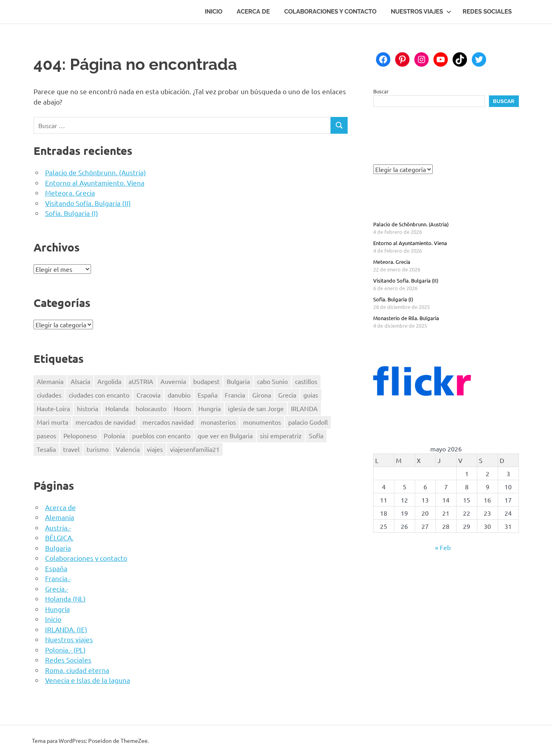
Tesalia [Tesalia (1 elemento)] (46, 449)
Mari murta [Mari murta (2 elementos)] (52, 422)
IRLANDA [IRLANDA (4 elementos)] (304, 408)
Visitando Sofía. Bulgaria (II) (88, 203)
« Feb (443, 547)
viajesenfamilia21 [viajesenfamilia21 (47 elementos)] (195, 449)
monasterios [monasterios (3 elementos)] (218, 422)
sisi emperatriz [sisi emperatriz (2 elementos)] (281, 435)
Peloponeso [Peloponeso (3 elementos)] (80, 435)
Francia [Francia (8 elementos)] (235, 395)
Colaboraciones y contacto (330, 12)
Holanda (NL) (65, 599)
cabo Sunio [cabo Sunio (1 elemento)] (272, 381)
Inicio (214, 12)
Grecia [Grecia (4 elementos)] (287, 395)
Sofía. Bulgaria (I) (72, 213)
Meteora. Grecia (70, 193)
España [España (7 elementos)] (208, 395)
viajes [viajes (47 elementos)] (155, 449)
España (56, 568)
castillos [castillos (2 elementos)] (306, 381)
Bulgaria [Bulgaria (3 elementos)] (238, 381)
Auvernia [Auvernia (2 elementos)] (173, 381)
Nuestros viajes (421, 12)
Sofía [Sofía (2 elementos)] (316, 435)
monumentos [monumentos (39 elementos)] (262, 422)
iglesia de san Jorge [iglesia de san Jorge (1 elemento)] (256, 408)
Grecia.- (57, 589)
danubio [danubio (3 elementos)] (179, 395)
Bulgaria (58, 548)
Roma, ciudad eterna (77, 670)
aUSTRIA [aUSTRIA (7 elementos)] (141, 381)
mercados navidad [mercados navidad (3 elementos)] (168, 422)
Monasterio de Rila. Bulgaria (406, 318)
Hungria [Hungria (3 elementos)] (210, 408)
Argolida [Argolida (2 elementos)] (109, 381)
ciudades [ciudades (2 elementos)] (49, 395)
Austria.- (58, 527)
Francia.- (58, 578)
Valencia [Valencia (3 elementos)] (128, 449)
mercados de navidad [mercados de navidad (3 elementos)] (105, 422)
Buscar (381, 91)
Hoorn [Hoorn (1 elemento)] (182, 408)
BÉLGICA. (59, 537)
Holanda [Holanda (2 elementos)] (117, 408)
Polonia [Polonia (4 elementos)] (114, 435)
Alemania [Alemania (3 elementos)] (50, 381)
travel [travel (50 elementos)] (71, 449)
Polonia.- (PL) (65, 650)
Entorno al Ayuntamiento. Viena (95, 183)
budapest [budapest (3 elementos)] (206, 381)
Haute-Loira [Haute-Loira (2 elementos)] (53, 408)
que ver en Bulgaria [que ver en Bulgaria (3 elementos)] (225, 435)
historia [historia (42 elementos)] (88, 408)
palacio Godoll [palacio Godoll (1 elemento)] (308, 422)
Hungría (57, 609)
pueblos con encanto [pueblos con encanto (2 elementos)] (161, 435)
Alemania (60, 517)
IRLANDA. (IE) (66, 629)
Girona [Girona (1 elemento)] (262, 395)
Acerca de (253, 12)
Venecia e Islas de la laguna (88, 680)
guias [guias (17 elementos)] (311, 395)
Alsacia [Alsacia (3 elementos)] (80, 381)
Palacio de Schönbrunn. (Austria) (96, 172)
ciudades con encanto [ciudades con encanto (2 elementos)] (99, 395)
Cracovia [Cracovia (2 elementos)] (148, 395)
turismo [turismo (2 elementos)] (98, 449)
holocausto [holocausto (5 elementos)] (151, 408)
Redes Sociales (487, 12)
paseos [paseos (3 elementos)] (46, 435)
